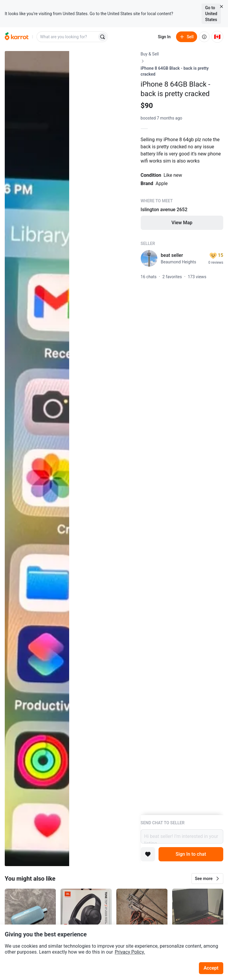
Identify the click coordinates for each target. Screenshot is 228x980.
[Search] (102, 37)
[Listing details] (182, 433)
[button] (207, 879)
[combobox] (67, 37)
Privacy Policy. (130, 952)
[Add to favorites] (148, 854)
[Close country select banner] (221, 7)
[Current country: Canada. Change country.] (217, 37)
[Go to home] (17, 37)
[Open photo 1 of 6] (37, 459)
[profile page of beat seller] (149, 258)
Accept (211, 968)
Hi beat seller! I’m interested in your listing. (182, 836)
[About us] (204, 37)
